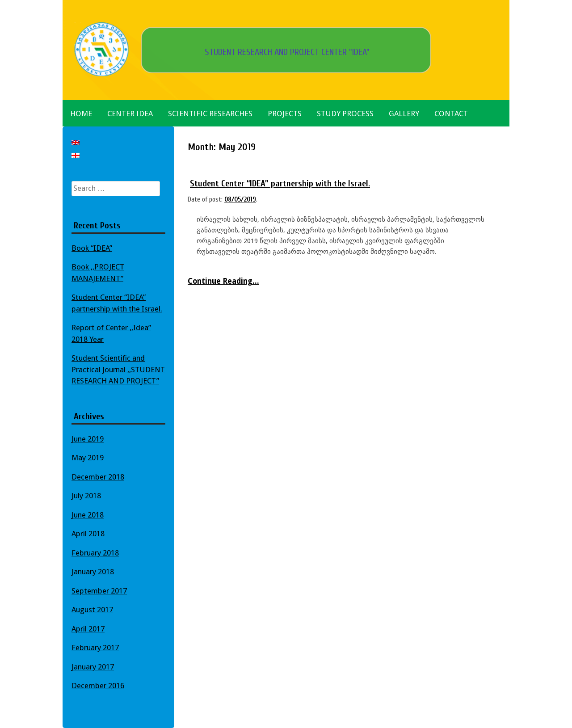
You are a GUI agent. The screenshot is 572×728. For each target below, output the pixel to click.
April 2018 (88, 534)
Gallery (404, 114)
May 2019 (88, 458)
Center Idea (130, 114)
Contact (451, 114)
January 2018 (93, 572)
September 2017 (99, 591)
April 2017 (88, 629)
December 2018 (98, 477)
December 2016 (98, 686)
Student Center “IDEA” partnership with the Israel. (280, 183)
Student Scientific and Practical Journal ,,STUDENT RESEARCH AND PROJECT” (118, 369)
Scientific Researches (210, 114)
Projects (285, 114)
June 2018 (88, 515)
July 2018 (86, 496)
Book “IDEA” (92, 248)
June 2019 (88, 439)
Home (81, 114)
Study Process (345, 114)
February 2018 (95, 553)
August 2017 (92, 610)
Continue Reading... (223, 281)
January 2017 (93, 667)
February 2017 (95, 648)
